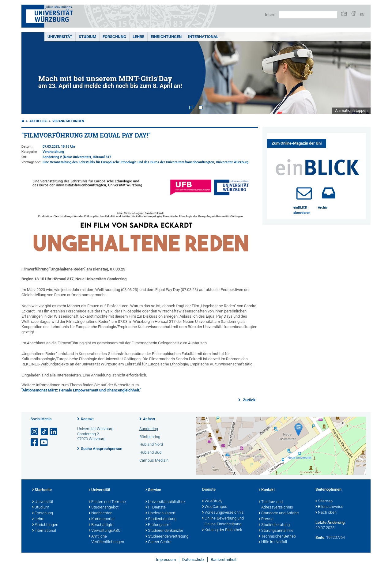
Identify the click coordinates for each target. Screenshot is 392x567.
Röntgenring (150, 437)
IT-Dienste (156, 508)
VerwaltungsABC (105, 531)
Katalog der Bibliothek (222, 530)
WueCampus (215, 507)
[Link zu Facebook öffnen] (35, 442)
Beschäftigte (101, 525)
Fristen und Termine (107, 502)
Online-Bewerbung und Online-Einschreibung (223, 522)
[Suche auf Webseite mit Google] (308, 15)
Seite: (320, 537)
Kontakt (87, 419)
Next (360, 73)
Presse (266, 519)
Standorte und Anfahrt (279, 513)
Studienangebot (104, 508)
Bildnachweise (329, 507)
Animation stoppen (351, 110)
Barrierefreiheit (224, 559)
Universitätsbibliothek (165, 502)
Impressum (166, 559)
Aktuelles (38, 121)
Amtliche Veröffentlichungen (106, 540)
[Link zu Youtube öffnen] (44, 442)
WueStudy (212, 501)
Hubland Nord (151, 444)
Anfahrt (149, 419)
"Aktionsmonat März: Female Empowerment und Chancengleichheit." (81, 390)
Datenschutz (193, 559)
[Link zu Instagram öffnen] (35, 432)
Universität (60, 37)
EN (362, 15)
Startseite (42, 490)
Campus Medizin (154, 460)
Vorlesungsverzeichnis (223, 513)
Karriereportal (102, 519)
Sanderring (149, 429)
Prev (32, 73)
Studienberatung (161, 519)
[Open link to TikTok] (44, 432)
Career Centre (158, 542)
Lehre (138, 37)
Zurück (249, 400)
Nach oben (326, 513)
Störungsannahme (276, 531)
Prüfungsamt (158, 525)
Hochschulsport (160, 513)
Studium (87, 37)
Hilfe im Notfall (273, 542)
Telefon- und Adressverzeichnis (276, 505)
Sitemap (324, 501)
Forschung (114, 37)
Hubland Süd (150, 452)
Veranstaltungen (68, 121)
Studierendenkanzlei (164, 531)
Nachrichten (101, 513)
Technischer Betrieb (277, 537)
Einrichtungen (166, 37)
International (203, 37)
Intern (270, 15)
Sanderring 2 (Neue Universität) (67, 157)
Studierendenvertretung (167, 537)
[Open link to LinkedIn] (54, 432)
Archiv (323, 208)
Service (153, 490)
